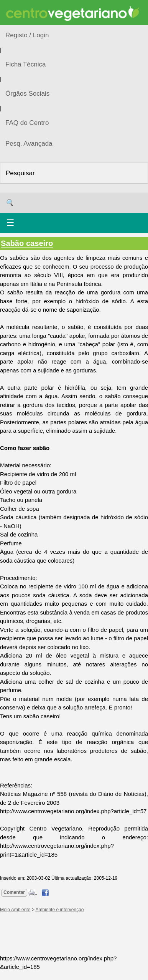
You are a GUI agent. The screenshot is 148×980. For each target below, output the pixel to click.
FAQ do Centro (27, 123)
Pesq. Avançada (29, 144)
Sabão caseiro (27, 243)
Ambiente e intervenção (59, 910)
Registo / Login (27, 35)
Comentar (14, 892)
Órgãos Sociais (27, 94)
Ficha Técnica (26, 64)
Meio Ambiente (15, 910)
